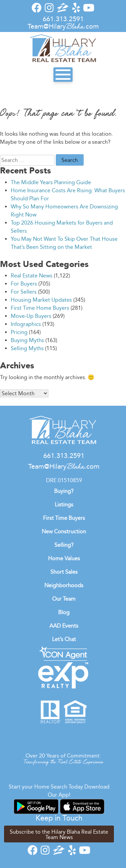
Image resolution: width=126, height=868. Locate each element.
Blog (64, 612)
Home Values (64, 558)
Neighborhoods (64, 585)
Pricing (19, 332)
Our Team (64, 599)
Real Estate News (32, 276)
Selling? (64, 545)
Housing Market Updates (41, 300)
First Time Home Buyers (40, 308)
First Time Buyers (64, 518)
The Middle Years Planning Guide (51, 182)
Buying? (64, 491)
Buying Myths (27, 340)
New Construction (64, 531)
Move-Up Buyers (31, 316)
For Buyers (24, 284)
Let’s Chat (64, 639)
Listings (64, 505)
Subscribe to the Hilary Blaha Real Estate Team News (59, 834)
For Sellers (24, 292)
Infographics (26, 324)
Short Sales (64, 572)
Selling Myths (27, 348)
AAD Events (64, 626)
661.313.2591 (63, 19)
